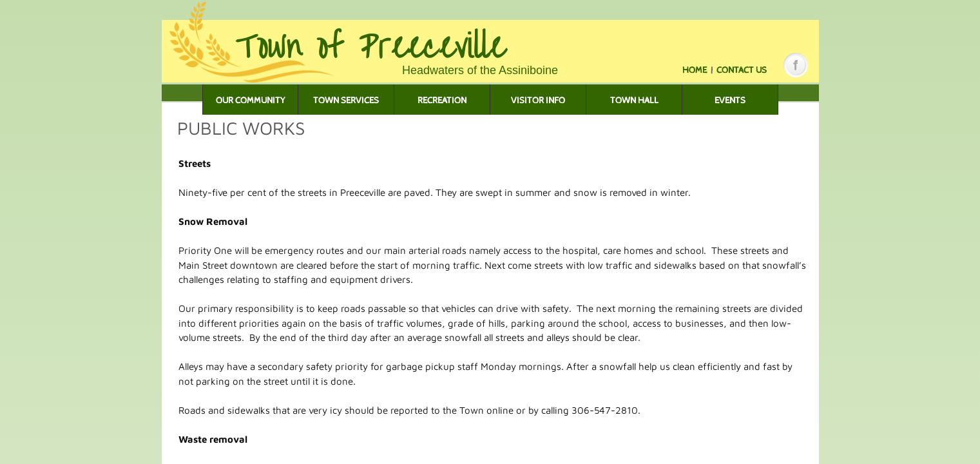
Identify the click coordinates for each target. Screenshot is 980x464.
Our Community (251, 101)
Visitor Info (538, 101)
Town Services (346, 101)
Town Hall (634, 101)
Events (730, 101)
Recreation (442, 101)
